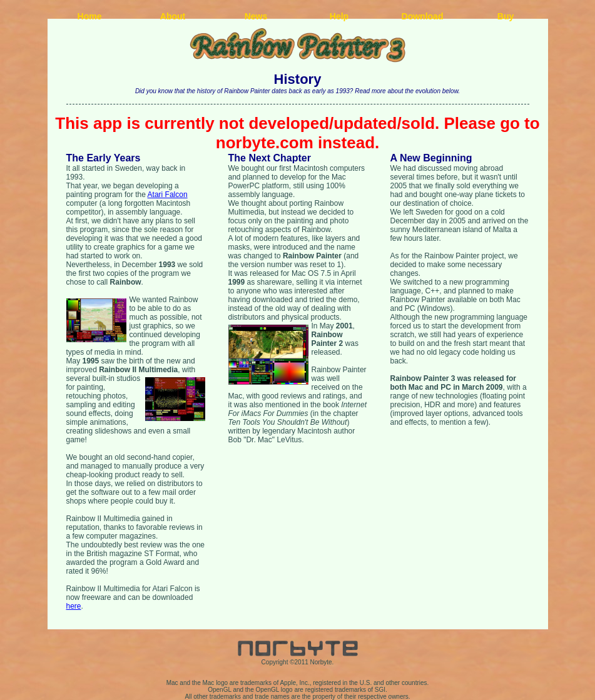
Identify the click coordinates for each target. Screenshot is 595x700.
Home (90, 16)
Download (423, 16)
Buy (506, 16)
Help (339, 16)
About (173, 16)
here (74, 606)
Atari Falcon (168, 195)
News (256, 16)
